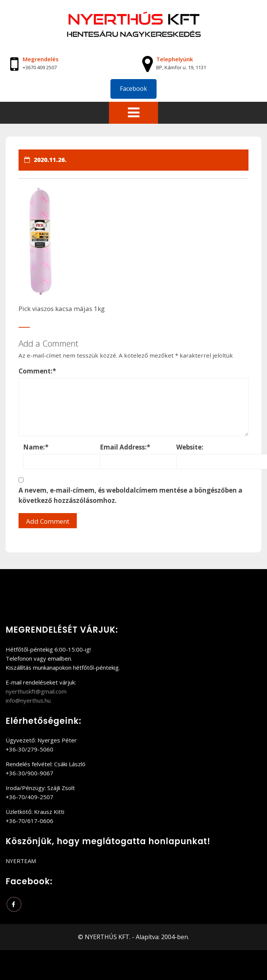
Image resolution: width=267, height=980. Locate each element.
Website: (190, 447)
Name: (36, 447)
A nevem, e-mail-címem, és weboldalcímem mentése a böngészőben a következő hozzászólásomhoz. (130, 495)
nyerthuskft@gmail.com (36, 691)
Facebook (133, 89)
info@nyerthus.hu (28, 700)
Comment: (37, 371)
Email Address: (125, 447)
